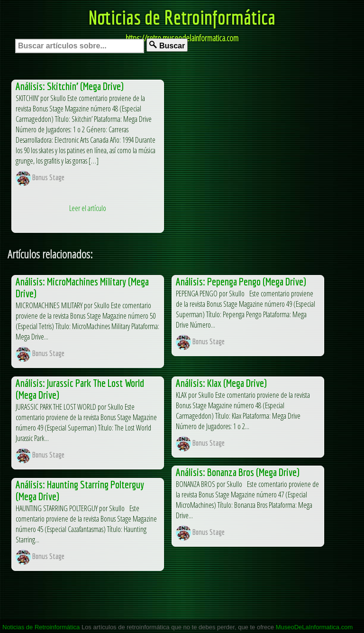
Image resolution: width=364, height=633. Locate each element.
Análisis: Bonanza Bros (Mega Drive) (238, 472)
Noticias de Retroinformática (182, 17)
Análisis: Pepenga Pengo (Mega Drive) (241, 281)
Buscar (167, 45)
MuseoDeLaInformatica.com (314, 627)
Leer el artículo (88, 208)
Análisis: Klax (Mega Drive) (221, 383)
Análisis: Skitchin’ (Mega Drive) (70, 86)
